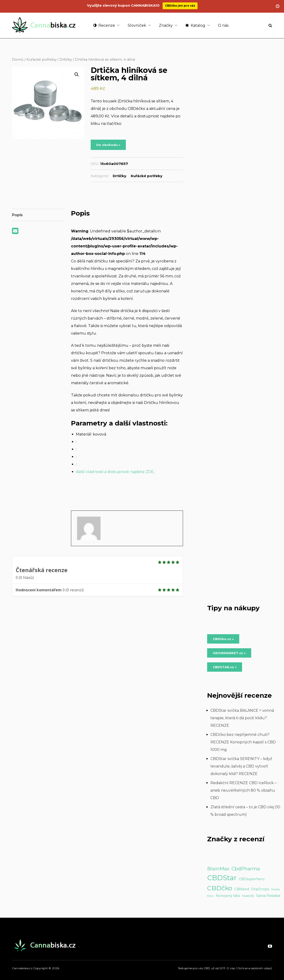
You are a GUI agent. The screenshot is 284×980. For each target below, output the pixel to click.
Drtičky (66, 60)
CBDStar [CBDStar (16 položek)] (222, 878)
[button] (77, 75)
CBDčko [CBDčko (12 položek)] (220, 888)
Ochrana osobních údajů (255, 968)
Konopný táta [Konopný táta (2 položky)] (228, 896)
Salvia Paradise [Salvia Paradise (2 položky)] (268, 896)
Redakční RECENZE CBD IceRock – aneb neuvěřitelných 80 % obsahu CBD (243, 790)
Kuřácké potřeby (41, 60)
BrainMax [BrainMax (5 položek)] (218, 869)
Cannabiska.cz (22, 968)
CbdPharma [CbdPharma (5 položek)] (246, 869)
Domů (18, 60)
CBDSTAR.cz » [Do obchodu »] (225, 667)
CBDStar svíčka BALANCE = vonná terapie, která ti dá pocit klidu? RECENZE (242, 718)
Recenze (104, 25)
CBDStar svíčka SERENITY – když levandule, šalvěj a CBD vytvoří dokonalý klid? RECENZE (241, 766)
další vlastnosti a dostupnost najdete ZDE (115, 472)
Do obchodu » (108, 145)
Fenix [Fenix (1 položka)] (211, 896)
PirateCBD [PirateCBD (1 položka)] (248, 896)
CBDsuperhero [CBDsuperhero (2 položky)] (252, 879)
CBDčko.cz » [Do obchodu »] (223, 639)
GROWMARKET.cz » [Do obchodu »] (229, 653)
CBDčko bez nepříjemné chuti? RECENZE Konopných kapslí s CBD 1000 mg (243, 742)
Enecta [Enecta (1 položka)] (276, 889)
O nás (223, 25)
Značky (166, 25)
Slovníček (137, 25)
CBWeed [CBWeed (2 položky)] (242, 889)
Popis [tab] (17, 215)
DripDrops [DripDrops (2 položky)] (260, 889)
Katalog (195, 25)
